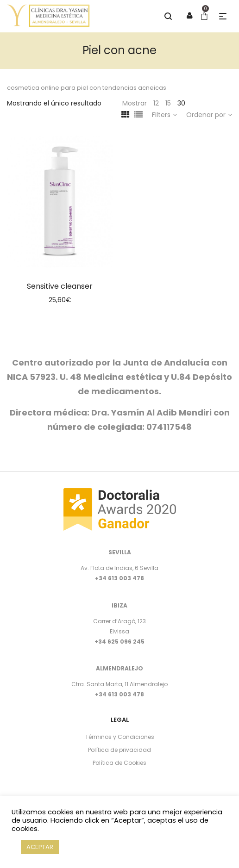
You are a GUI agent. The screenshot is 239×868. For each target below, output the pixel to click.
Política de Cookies (119, 763)
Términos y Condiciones (120, 737)
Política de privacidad (119, 750)
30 (181, 103)
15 (168, 103)
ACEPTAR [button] (40, 847)
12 (156, 103)
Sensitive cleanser (60, 286)
